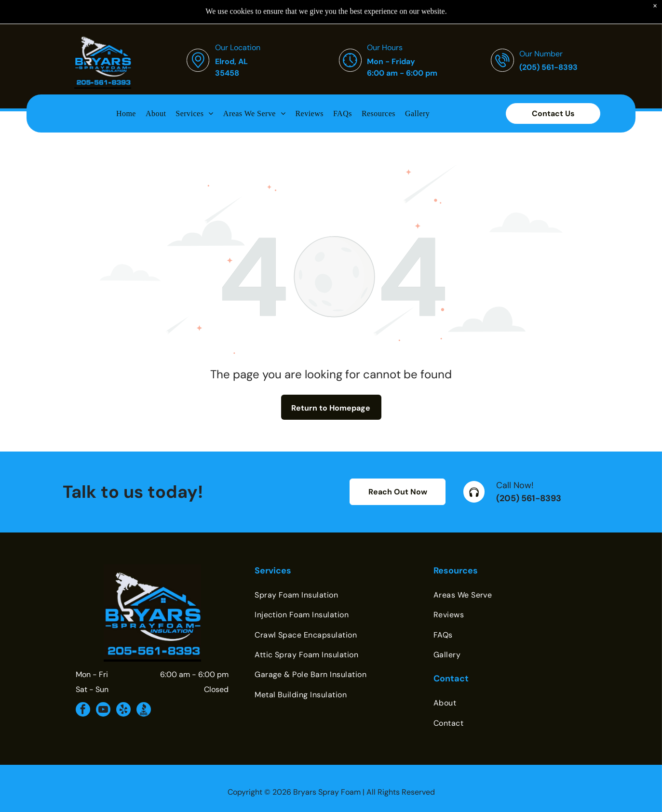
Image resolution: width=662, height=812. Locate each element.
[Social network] (144, 686)
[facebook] (83, 686)
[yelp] (123, 686)
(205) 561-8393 (529, 474)
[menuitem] (126, 89)
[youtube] (103, 686)
